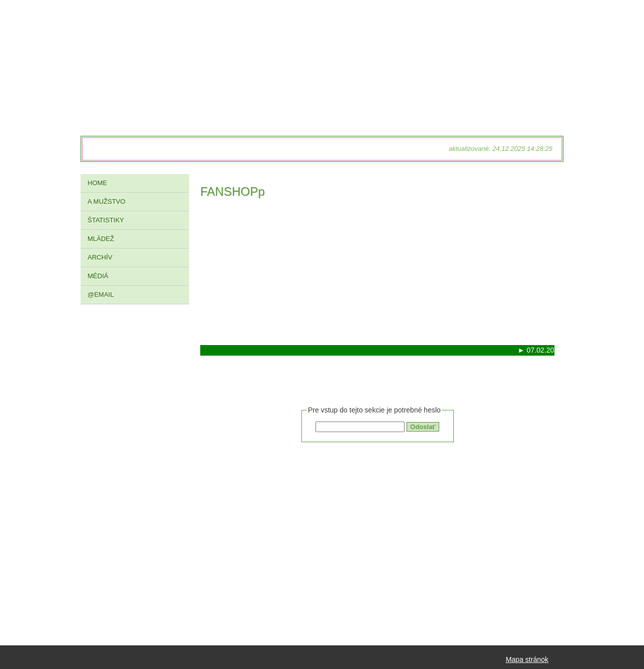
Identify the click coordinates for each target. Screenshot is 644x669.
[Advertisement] (377, 275)
